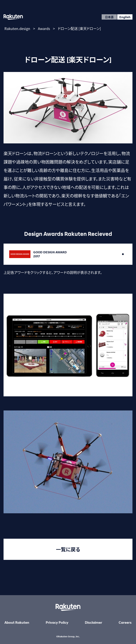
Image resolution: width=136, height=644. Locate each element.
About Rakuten (17, 622)
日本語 (109, 17)
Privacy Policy (57, 622)
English (125, 17)
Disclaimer (93, 622)
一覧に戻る (68, 549)
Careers (125, 622)
